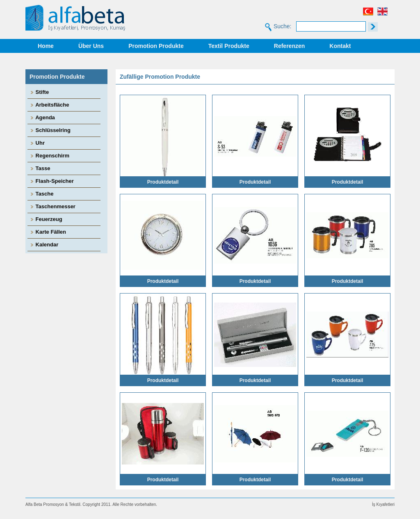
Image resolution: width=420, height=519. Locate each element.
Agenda (42, 117)
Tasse (40, 168)
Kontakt (340, 46)
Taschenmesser (52, 206)
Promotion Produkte (156, 46)
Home (46, 46)
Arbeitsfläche (49, 105)
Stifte (39, 92)
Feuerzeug (46, 219)
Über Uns (91, 46)
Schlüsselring (50, 130)
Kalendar (44, 245)
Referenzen (289, 46)
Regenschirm (49, 156)
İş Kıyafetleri (383, 504)
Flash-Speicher (52, 181)
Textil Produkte (229, 46)
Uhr (37, 143)
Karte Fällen (48, 232)
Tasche (41, 194)
